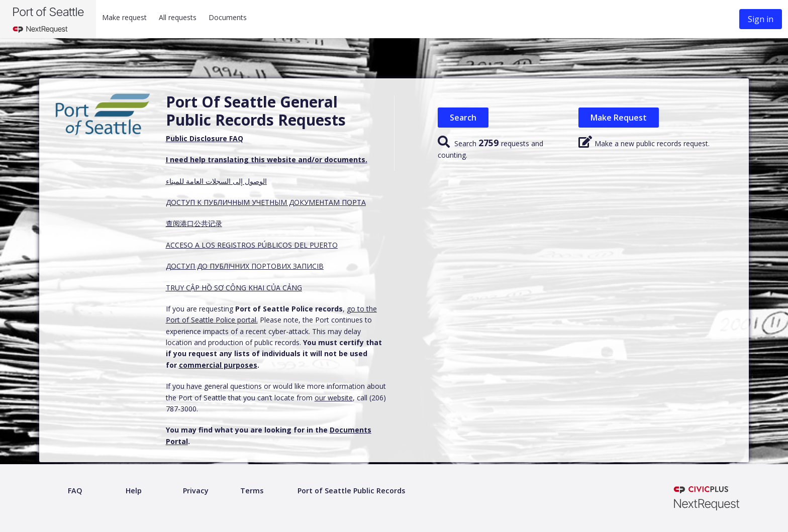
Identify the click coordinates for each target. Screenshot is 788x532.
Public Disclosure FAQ (205, 138)
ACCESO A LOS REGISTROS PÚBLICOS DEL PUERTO (252, 245)
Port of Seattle (48, 12)
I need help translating (208, 159)
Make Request (619, 118)
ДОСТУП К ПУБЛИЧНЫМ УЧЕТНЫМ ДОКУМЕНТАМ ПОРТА (266, 202)
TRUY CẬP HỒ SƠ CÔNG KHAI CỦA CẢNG (234, 288)
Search (463, 118)
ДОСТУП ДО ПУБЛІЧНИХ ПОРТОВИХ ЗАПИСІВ (245, 266)
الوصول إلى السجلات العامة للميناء (216, 181)
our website (334, 398)
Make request (124, 17)
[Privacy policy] (196, 491)
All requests (178, 17)
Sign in (761, 19)
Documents (228, 17)
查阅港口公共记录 (194, 223)
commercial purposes (218, 365)
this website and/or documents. (309, 159)
